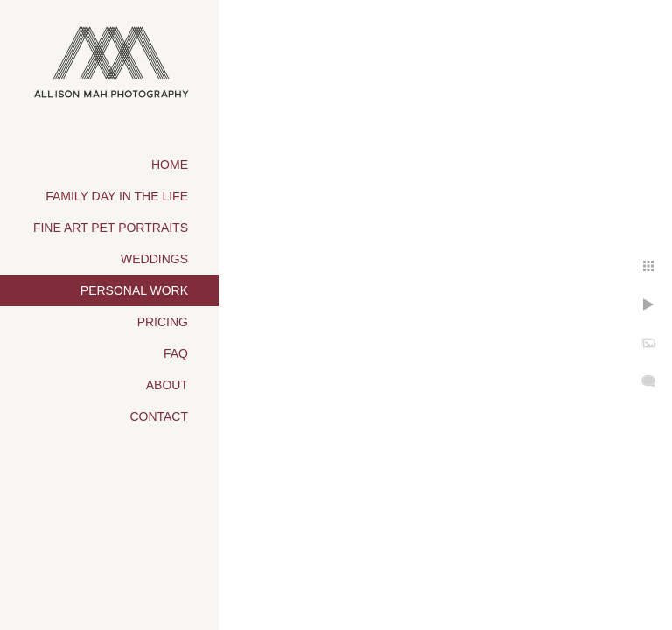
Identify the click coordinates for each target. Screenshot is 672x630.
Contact (159, 416)
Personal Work (134, 290)
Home (170, 164)
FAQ (176, 353)
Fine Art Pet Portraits (111, 227)
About (167, 385)
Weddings (154, 259)
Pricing (163, 322)
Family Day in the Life (117, 196)
